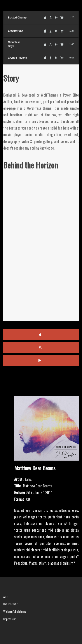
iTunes (41, 335)
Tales (28, 479)
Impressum (10, 619)
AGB (6, 597)
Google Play (41, 361)
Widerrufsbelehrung (15, 611)
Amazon (41, 348)
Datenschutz (10, 604)
